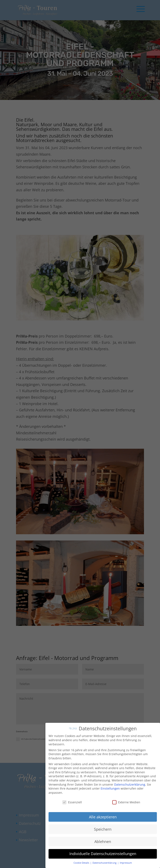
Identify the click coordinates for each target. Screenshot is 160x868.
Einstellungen (110, 788)
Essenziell (72, 802)
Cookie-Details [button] (82, 863)
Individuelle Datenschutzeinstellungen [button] (103, 854)
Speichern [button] (103, 829)
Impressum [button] (126, 863)
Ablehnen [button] (103, 841)
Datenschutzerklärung (130, 784)
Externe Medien (126, 802)
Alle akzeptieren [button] (103, 817)
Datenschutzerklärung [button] (105, 863)
